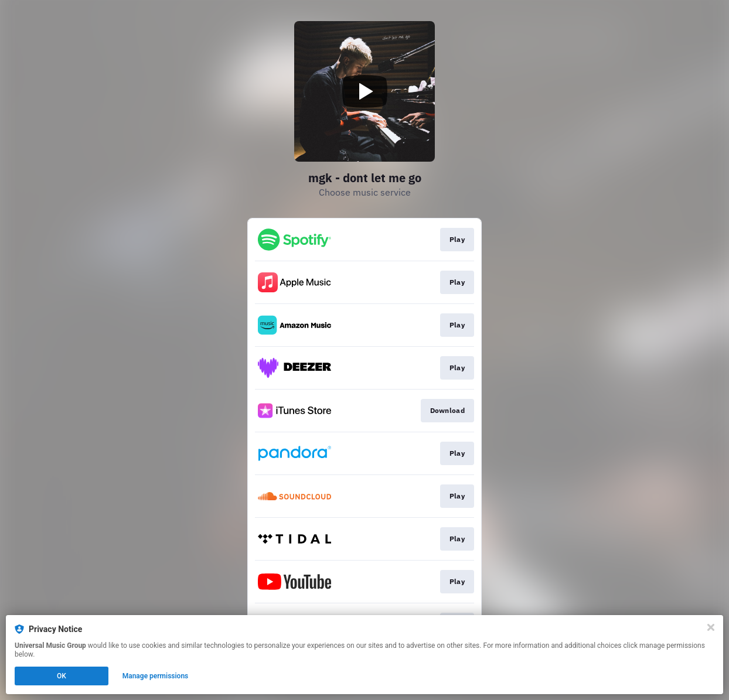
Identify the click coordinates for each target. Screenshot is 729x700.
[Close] (711, 627)
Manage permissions (156, 676)
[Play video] (364, 91)
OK (62, 676)
